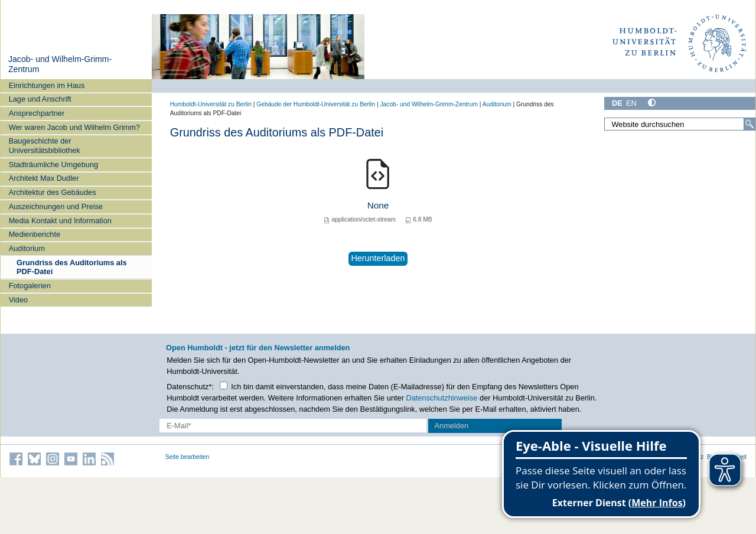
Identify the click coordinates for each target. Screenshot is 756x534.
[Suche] (750, 124)
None (378, 205)
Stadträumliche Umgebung (54, 165)
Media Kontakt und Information (60, 221)
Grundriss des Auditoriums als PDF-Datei (72, 267)
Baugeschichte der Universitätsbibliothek (45, 145)
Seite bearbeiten (188, 457)
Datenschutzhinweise (442, 398)
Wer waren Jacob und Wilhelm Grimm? (74, 127)
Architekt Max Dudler (44, 178)
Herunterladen (378, 258)
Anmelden (452, 426)
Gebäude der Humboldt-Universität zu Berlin (316, 104)
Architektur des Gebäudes (53, 192)
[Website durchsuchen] (680, 124)
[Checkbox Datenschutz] (224, 385)
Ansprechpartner (37, 113)
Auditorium (27, 248)
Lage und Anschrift (40, 99)
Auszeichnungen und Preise (56, 206)
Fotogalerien (30, 286)
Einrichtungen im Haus (47, 85)
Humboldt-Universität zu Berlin (211, 104)
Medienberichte (35, 234)
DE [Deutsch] (617, 103)
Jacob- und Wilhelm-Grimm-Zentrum (428, 104)
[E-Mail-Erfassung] (293, 426)
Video (19, 300)
